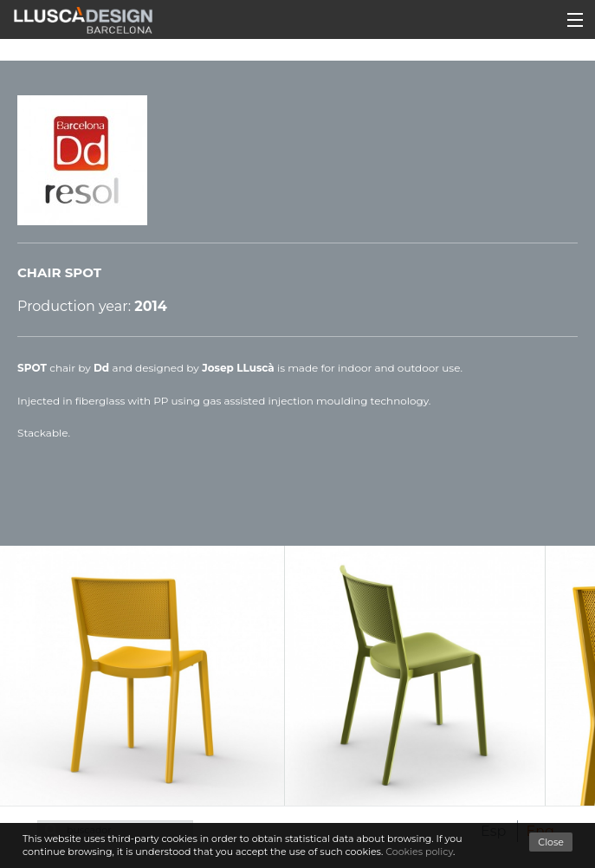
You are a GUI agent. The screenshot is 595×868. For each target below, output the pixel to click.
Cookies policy (419, 852)
